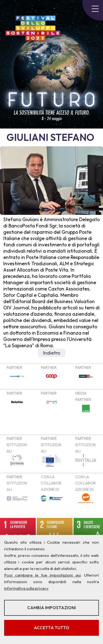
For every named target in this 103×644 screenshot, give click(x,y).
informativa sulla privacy (26, 588)
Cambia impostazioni (51, 608)
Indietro (52, 353)
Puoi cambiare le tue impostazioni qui (42, 575)
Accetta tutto (51, 628)
